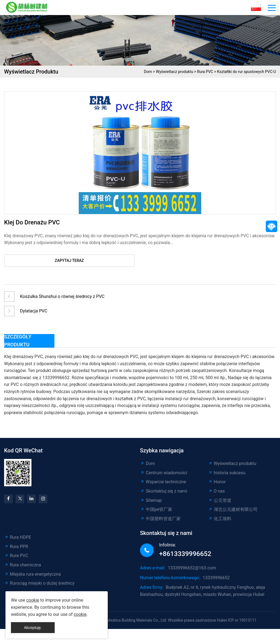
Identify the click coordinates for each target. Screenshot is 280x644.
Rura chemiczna (23, 565)
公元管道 (220, 500)
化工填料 (220, 519)
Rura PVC (205, 72)
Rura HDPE (18, 537)
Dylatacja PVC (34, 311)
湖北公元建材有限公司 (233, 509)
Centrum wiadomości (164, 473)
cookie (33, 600)
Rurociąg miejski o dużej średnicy (39, 583)
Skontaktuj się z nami (164, 491)
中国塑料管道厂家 (160, 519)
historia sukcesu (227, 473)
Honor (217, 482)
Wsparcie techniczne (163, 482)
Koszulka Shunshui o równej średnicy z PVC (62, 296)
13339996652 (216, 578)
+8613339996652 (185, 554)
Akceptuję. (33, 628)
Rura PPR (16, 547)
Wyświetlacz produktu (174, 72)
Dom (148, 72)
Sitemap (151, 500)
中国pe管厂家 (156, 509)
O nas (217, 491)
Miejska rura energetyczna (32, 574)
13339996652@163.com (192, 568)
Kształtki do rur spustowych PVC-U (247, 72)
